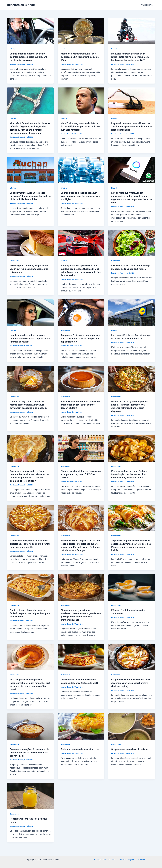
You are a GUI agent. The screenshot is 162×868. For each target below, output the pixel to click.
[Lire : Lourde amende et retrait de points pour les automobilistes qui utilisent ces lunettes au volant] (30, 31)
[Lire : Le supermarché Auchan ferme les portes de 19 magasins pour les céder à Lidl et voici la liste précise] (30, 173)
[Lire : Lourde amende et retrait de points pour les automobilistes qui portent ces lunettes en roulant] (30, 315)
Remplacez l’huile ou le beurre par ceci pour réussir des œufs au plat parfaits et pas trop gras (79, 341)
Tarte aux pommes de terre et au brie (81, 751)
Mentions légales (128, 860)
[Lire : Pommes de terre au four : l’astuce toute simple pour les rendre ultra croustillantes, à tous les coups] (132, 451)
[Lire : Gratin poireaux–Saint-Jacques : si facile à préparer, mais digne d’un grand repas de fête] (30, 590)
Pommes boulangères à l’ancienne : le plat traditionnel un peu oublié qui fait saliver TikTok (30, 754)
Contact (141, 860)
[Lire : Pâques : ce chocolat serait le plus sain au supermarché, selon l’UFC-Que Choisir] (81, 451)
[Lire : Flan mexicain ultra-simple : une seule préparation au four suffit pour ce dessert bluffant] (81, 381)
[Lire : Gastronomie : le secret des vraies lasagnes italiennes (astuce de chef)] (81, 659)
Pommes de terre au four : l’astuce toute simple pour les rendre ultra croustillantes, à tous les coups (130, 477)
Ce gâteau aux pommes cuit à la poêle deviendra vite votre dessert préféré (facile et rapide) (130, 685)
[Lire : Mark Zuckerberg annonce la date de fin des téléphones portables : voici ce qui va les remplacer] (81, 100)
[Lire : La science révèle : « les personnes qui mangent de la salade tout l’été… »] (132, 246)
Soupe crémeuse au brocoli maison (131, 751)
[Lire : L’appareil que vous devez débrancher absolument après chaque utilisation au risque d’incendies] (132, 100)
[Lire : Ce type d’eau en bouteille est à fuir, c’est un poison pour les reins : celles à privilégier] (81, 173)
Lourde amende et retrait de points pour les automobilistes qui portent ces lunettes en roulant (29, 341)
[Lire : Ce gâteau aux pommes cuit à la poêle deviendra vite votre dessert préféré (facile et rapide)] (132, 659)
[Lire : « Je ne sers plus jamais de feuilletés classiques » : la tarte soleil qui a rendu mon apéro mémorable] (30, 520)
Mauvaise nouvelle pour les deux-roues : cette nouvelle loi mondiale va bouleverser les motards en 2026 (131, 57)
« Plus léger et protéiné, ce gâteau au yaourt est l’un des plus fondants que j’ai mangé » (30, 272)
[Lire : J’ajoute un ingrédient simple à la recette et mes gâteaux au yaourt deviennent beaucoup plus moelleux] (30, 381)
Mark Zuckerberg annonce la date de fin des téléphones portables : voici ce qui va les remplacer (81, 126)
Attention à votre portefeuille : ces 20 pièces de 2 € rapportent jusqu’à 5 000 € (80, 57)
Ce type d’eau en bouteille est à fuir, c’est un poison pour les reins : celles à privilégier (81, 199)
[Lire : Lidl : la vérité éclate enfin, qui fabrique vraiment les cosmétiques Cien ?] (132, 315)
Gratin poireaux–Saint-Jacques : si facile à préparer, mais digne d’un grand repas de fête (29, 615)
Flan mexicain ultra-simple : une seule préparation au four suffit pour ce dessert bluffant (81, 407)
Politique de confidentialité (107, 860)
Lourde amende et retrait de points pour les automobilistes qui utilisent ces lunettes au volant (30, 57)
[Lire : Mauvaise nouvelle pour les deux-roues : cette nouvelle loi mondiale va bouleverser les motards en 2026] (132, 31)
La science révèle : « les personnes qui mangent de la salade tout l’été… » (130, 272)
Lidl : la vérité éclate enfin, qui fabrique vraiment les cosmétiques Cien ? (130, 341)
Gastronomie (147, 5)
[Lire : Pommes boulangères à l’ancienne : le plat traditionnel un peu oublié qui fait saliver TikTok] (30, 728)
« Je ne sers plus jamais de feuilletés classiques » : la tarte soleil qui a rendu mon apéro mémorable (30, 546)
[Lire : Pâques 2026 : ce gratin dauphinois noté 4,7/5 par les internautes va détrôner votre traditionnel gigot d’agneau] (132, 381)
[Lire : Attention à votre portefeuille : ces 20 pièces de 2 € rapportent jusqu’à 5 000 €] (81, 31)
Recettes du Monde (21, 5)
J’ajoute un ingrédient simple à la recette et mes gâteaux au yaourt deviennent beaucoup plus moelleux (30, 407)
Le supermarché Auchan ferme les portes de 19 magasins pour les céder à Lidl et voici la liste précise (29, 199)
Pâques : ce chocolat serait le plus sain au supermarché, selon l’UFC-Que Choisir (79, 477)
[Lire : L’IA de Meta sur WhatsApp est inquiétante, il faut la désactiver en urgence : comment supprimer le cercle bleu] (132, 173)
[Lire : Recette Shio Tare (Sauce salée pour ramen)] (30, 798)
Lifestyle (13, 49)
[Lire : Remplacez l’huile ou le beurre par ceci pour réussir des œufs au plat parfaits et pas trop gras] (81, 315)
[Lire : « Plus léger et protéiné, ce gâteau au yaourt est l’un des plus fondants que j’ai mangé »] (30, 246)
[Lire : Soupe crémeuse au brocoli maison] (132, 728)
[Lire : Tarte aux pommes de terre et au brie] (81, 728)
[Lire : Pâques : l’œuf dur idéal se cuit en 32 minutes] (132, 590)
